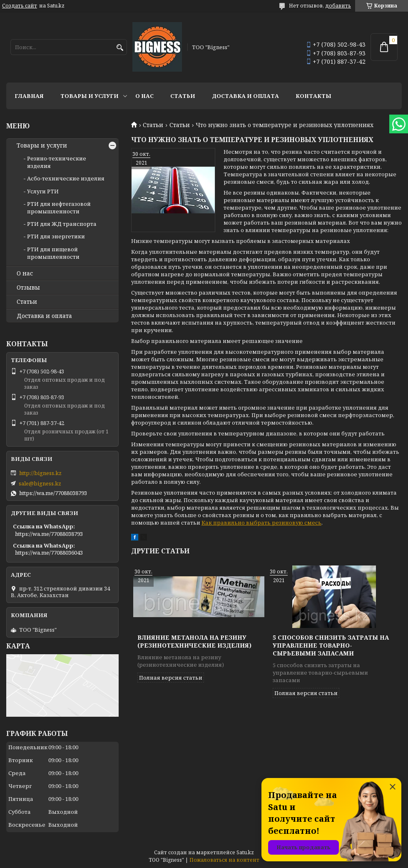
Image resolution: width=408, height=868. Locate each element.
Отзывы (28, 288)
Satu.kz (245, 852)
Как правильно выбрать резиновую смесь (261, 523)
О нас (144, 96)
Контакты (313, 96)
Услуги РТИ (43, 191)
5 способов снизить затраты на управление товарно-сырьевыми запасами (331, 645)
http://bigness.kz (40, 473)
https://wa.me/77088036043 (49, 553)
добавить (338, 6)
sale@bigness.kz (40, 483)
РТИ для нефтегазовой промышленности (59, 208)
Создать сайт (20, 6)
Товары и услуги (90, 96)
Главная (29, 96)
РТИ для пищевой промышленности (53, 253)
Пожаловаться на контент (224, 860)
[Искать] (120, 48)
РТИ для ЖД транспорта (62, 224)
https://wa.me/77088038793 (53, 493)
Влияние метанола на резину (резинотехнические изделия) (194, 641)
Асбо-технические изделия (66, 178)
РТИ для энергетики (56, 236)
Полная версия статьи (171, 678)
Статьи (183, 96)
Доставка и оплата (245, 96)
